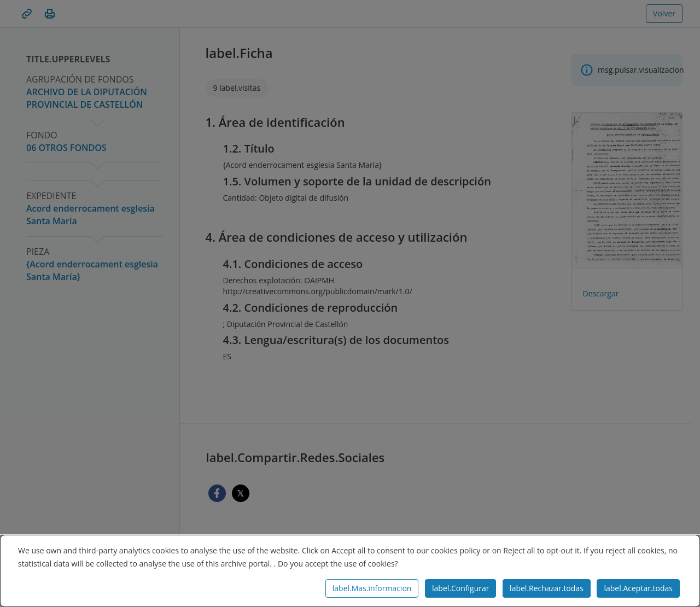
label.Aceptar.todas (638, 588)
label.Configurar (460, 588)
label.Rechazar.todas (547, 588)
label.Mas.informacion (372, 588)
